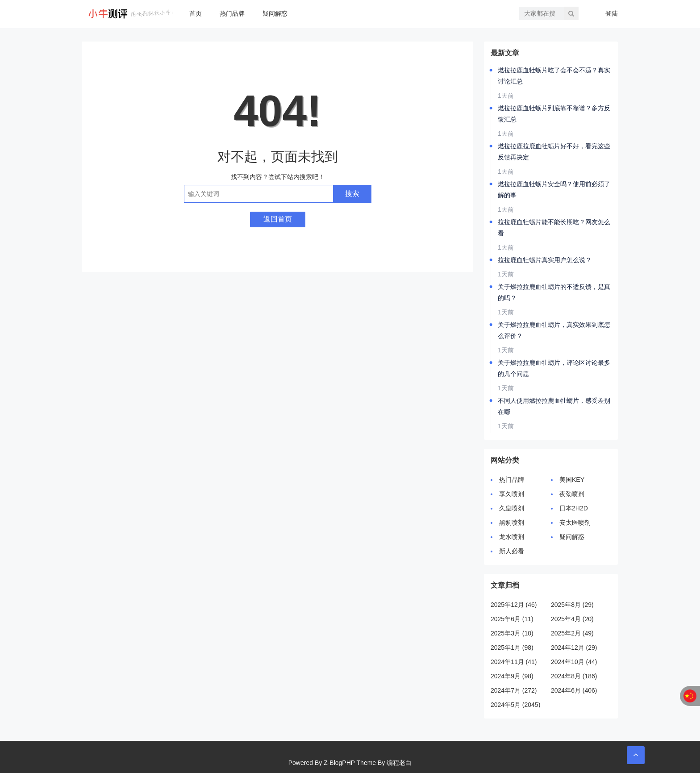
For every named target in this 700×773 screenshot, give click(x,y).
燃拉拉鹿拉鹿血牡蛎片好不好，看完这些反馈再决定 (554, 152)
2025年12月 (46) (514, 605)
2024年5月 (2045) (515, 705)
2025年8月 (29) (572, 605)
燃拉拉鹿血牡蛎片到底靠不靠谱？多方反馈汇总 (554, 114)
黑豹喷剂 (512, 522)
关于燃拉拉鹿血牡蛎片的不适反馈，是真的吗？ (554, 292)
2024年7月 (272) (514, 690)
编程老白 (399, 763)
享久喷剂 (512, 494)
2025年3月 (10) (512, 633)
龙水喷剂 (512, 537)
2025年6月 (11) (512, 619)
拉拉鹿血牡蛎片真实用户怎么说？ (545, 260)
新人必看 (512, 551)
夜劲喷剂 (572, 494)
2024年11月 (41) (514, 662)
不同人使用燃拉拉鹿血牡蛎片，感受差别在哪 (554, 406)
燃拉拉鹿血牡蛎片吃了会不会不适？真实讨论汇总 (554, 76)
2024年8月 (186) (574, 676)
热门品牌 (232, 13)
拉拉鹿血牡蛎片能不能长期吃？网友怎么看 (554, 228)
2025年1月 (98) (512, 648)
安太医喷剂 (575, 522)
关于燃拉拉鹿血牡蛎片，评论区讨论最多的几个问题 (554, 368)
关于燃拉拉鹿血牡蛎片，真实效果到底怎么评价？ (554, 330)
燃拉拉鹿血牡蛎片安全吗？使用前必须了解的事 (554, 190)
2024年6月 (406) (574, 690)
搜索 (352, 194)
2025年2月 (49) (572, 633)
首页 (196, 13)
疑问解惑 (275, 13)
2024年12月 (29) (574, 648)
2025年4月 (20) (572, 619)
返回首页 (278, 219)
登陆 (612, 13)
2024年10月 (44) (574, 662)
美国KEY (572, 480)
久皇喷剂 (512, 508)
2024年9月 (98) (512, 676)
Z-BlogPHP (339, 763)
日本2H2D (574, 508)
